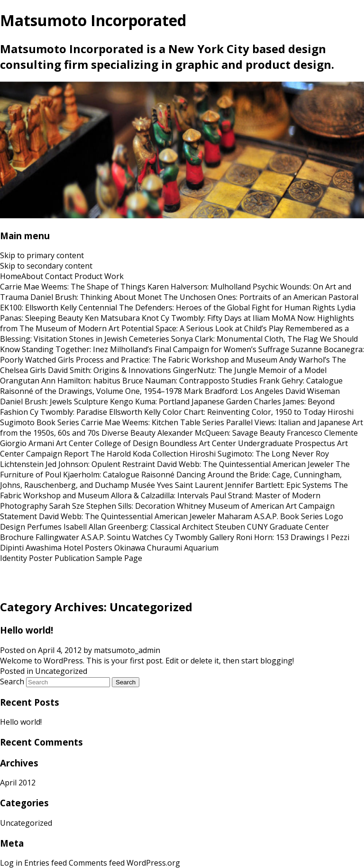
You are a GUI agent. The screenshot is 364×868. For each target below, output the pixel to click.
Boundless (178, 443)
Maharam (235, 516)
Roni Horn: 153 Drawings (280, 537)
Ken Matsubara (112, 318)
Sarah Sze (67, 506)
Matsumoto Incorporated (93, 20)
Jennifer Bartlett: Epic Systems (278, 485)
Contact (59, 276)
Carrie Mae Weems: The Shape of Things (73, 287)
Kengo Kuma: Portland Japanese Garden (181, 401)
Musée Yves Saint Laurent (177, 485)
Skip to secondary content (46, 266)
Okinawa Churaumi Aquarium (166, 548)
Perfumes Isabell (57, 527)
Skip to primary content (42, 255)
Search (12, 681)
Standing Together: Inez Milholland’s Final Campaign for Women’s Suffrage (155, 349)
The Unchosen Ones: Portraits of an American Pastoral (261, 297)
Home (11, 276)
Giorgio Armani (27, 443)
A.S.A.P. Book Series (288, 516)
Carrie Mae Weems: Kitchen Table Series (153, 422)
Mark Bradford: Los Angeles (234, 391)
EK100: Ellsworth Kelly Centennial (59, 308)
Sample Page (119, 558)
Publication (74, 558)
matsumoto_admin (127, 650)
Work (114, 276)
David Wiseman (313, 391)
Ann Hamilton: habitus (81, 381)
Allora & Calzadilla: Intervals (160, 495)
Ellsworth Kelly (135, 412)
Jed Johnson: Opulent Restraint (100, 464)
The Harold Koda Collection (139, 454)
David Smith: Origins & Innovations (109, 370)
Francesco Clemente (322, 433)
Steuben (230, 527)
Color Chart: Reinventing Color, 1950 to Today (244, 412)
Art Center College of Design (107, 443)
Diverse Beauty (128, 433)
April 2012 (18, 783)
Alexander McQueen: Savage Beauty (221, 433)
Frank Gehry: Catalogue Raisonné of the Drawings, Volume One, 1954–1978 (171, 386)
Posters (99, 548)
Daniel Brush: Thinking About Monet (96, 297)
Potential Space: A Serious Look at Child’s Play (202, 328)
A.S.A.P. (93, 537)
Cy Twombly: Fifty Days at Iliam (215, 318)
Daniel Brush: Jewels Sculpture (54, 401)
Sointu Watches (135, 537)
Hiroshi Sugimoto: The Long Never (252, 454)
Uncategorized (61, 671)
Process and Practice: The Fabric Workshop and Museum (177, 360)
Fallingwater (57, 537)
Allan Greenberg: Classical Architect (151, 527)
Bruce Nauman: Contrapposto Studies (190, 381)
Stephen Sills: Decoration (131, 506)
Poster (41, 558)
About (32, 276)
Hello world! (27, 630)
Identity (14, 558)
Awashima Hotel (54, 548)
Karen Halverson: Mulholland (199, 287)
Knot (150, 318)
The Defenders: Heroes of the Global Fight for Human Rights (227, 308)
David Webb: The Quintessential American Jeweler (245, 464)
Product (88, 276)
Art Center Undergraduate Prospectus (267, 443)
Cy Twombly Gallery (199, 537)
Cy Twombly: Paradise (68, 412)
